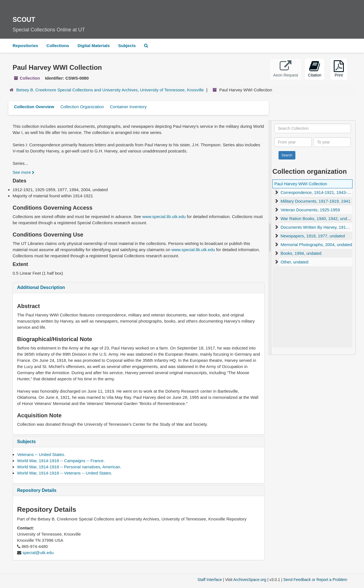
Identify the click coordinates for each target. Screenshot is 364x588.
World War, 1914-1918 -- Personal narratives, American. (69, 467)
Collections (58, 46)
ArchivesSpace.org (250, 580)
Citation (315, 69)
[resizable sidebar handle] (270, 238)
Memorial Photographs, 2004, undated (316, 245)
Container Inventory (128, 107)
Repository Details (37, 490)
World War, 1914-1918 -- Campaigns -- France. (61, 461)
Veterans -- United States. (41, 454)
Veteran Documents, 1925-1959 (310, 210)
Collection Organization (82, 107)
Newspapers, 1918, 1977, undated (313, 236)
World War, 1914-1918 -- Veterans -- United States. (65, 473)
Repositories (25, 46)
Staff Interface (210, 580)
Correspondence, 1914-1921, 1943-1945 (318, 192)
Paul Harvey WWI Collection (301, 184)
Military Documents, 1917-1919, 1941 (315, 201)
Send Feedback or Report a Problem (315, 580)
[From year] (293, 142)
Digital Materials (94, 46)
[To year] (332, 142)
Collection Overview (34, 107)
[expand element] (276, 193)
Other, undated (294, 262)
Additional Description (41, 287)
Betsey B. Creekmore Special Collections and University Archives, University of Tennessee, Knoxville (110, 90)
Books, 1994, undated (301, 253)
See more (24, 172)
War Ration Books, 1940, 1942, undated (318, 218)
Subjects (127, 46)
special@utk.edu (38, 553)
